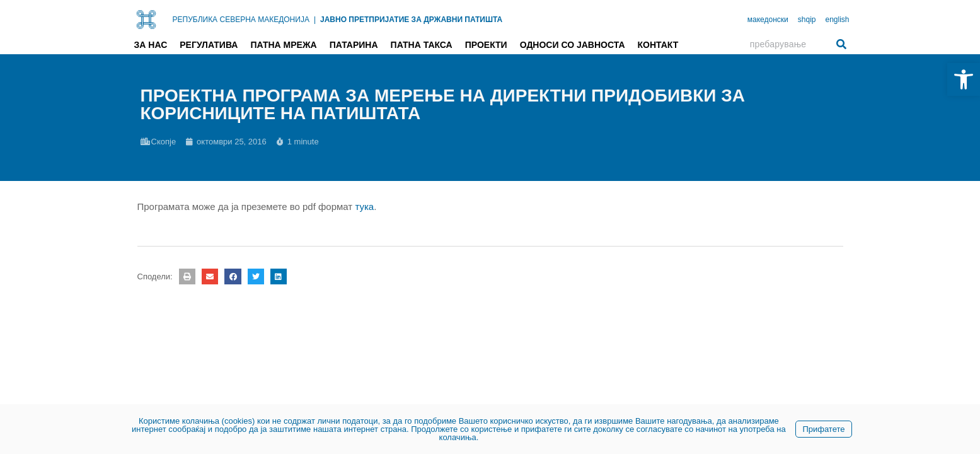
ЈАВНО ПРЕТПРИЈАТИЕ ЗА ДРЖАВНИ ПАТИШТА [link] (411, 20)
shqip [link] (807, 20)
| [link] (315, 20)
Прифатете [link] (823, 429)
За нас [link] (151, 45)
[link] (964, 79)
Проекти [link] (486, 45)
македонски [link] (768, 20)
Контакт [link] (658, 45)
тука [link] (364, 207)
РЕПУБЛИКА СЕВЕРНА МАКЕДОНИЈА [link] (241, 20)
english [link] (837, 20)
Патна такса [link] (422, 45)
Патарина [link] (354, 45)
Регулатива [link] (209, 45)
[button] (187, 276)
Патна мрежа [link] (283, 45)
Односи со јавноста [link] (573, 45)
